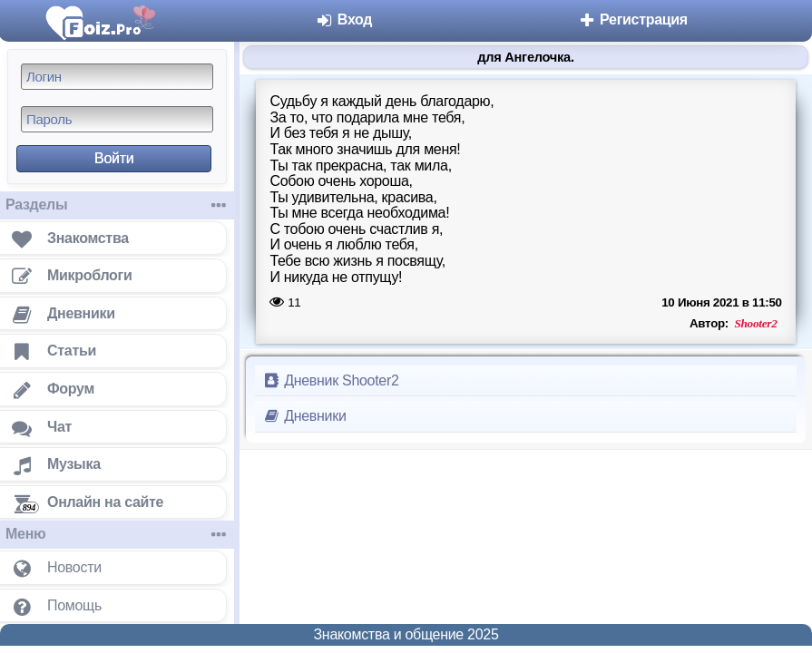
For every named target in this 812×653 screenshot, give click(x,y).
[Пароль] (117, 119)
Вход (344, 19)
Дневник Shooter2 (331, 380)
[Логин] (117, 77)
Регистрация (633, 19)
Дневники (304, 416)
